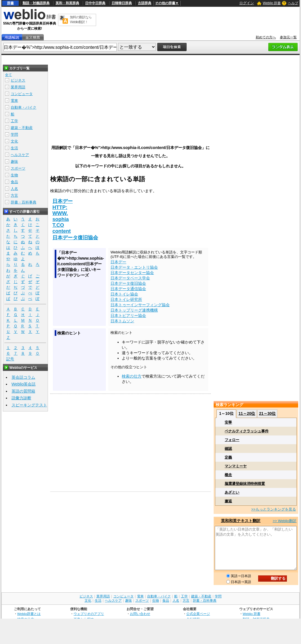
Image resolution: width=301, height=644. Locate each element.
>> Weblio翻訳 (284, 521)
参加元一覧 (288, 37)
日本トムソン (122, 321)
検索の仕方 (132, 376)
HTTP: (60, 207)
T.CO (58, 225)
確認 (228, 449)
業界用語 (18, 87)
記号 (10, 359)
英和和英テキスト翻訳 (241, 521)
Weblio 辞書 (272, 3)
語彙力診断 (21, 398)
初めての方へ (266, 37)
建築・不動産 (22, 128)
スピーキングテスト (29, 405)
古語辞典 (145, 3)
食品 (14, 182)
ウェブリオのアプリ (89, 614)
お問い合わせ (140, 614)
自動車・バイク (24, 107)
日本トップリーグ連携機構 (134, 310)
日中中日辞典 (95, 3)
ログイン (247, 3)
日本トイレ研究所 (126, 299)
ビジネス (18, 80)
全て (8, 75)
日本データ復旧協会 (75, 238)
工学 (14, 121)
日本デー (63, 201)
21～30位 (267, 413)
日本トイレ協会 (124, 294)
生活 (14, 148)
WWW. (60, 213)
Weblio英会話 (24, 384)
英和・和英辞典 (67, 3)
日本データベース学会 (130, 278)
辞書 (10, 3)
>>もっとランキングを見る (273, 509)
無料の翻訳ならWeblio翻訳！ (81, 20)
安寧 (228, 422)
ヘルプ (293, 3)
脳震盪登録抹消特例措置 (245, 484)
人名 (14, 189)
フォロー (232, 440)
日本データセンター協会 (132, 273)
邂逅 (228, 501)
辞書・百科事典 (24, 202)
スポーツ (18, 168)
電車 (14, 101)
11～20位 (247, 413)
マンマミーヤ (236, 466)
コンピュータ (22, 94)
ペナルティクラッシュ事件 (247, 431)
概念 (228, 475)
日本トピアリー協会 (128, 316)
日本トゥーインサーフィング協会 (140, 305)
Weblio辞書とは (29, 614)
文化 (14, 141)
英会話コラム (23, 377)
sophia (61, 219)
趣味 (14, 162)
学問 (14, 134)
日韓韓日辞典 (122, 3)
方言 (14, 195)
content (62, 231)
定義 (228, 457)
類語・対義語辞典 (36, 3)
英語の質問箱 (23, 391)
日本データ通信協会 (128, 289)
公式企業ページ (198, 614)
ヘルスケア (20, 155)
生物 (14, 175)
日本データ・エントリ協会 (134, 267)
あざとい (232, 492)
